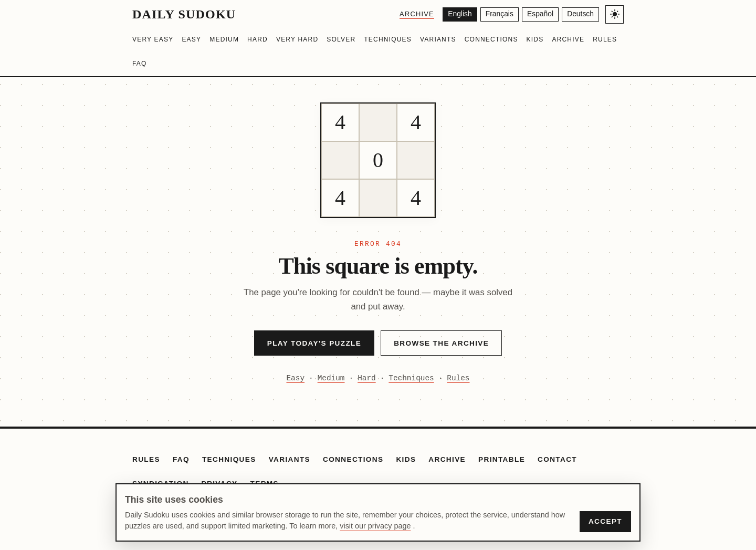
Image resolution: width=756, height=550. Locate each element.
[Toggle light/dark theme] (615, 14)
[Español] (539, 14)
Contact (557, 459)
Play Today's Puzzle (314, 343)
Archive (414, 14)
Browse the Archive (441, 343)
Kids (535, 39)
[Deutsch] (580, 14)
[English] (458, 14)
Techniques (388, 39)
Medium (224, 39)
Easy (191, 39)
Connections (491, 39)
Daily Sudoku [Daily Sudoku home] (184, 14)
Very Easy (153, 39)
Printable (502, 459)
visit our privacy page (375, 526)
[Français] (498, 14)
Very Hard (297, 39)
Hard (258, 39)
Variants (438, 39)
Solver (341, 39)
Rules (605, 39)
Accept (605, 521)
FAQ (140, 64)
